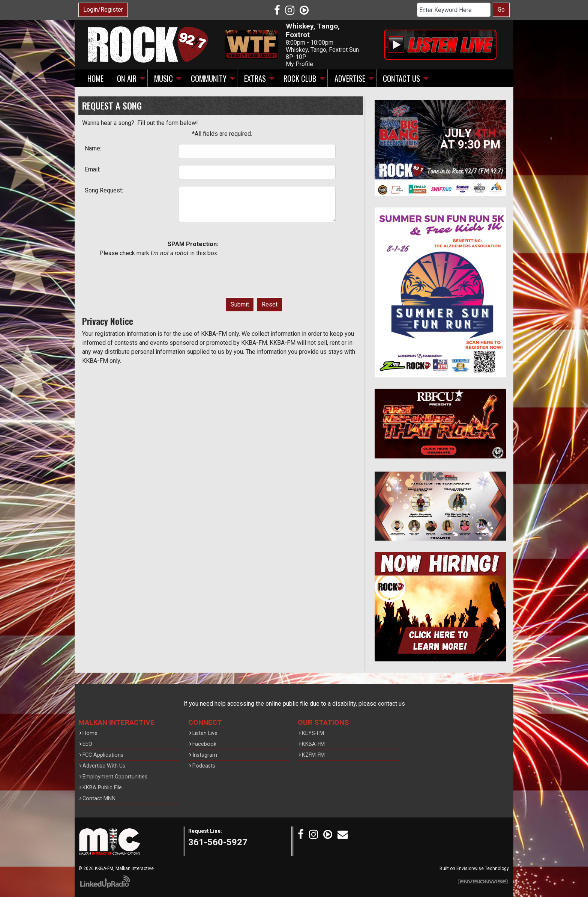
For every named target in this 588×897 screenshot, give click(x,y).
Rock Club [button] (300, 78)
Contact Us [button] (401, 78)
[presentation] (256, 267)
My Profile (299, 64)
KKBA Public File (102, 788)
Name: (93, 148)
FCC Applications (103, 755)
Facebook (204, 744)
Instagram (205, 755)
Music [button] (163, 78)
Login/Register (103, 10)
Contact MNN (99, 799)
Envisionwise (470, 868)
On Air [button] (127, 78)
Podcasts (204, 766)
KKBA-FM (313, 744)
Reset (270, 304)
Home (95, 78)
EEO (87, 744)
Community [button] (209, 78)
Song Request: (104, 190)
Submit (240, 304)
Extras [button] (255, 78)
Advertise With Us (104, 766)
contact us (391, 704)
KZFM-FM (313, 755)
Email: (92, 169)
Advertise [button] (350, 78)
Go (501, 10)
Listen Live (205, 733)
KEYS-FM (313, 733)
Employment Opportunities (115, 777)
